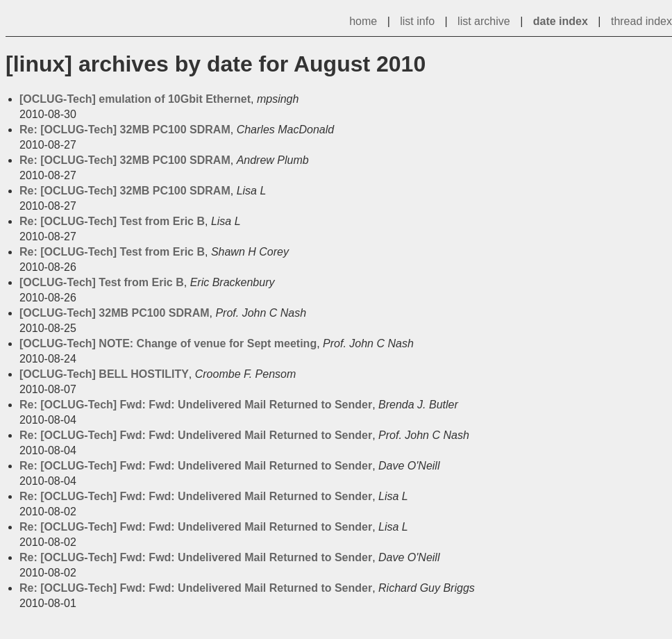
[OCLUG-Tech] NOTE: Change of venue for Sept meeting (168, 343)
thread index (641, 21)
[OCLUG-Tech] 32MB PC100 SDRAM (115, 313)
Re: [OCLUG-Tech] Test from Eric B (112, 221)
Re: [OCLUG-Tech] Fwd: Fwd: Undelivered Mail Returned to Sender (196, 405)
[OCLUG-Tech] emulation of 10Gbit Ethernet (135, 99)
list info (417, 21)
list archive (484, 21)
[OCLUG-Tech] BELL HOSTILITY (104, 374)
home (363, 21)
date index (561, 21)
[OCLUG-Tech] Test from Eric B (102, 282)
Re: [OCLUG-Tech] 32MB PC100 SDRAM (125, 130)
